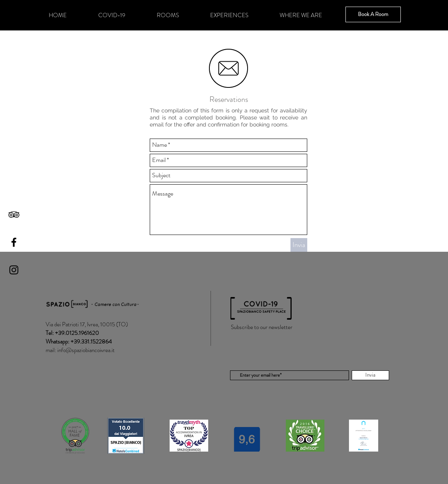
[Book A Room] (373, 14)
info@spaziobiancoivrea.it (86, 350)
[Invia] (299, 245)
